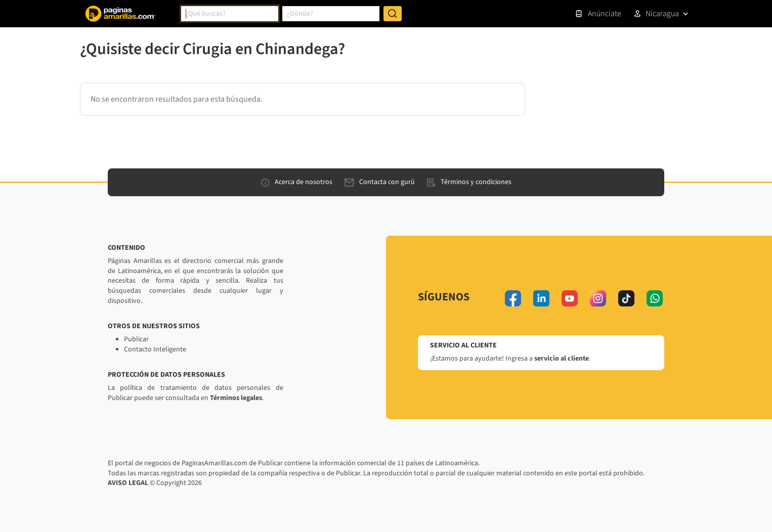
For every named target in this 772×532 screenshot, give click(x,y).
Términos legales (236, 398)
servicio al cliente (562, 359)
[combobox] (230, 14)
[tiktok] (626, 298)
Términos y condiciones (469, 182)
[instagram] (598, 298)
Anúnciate (598, 14)
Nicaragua (662, 14)
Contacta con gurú (380, 182)
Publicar (136, 339)
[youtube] (570, 298)
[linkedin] (541, 298)
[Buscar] (393, 14)
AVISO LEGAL (128, 483)
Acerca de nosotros (297, 182)
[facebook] (513, 298)
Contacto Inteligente (155, 349)
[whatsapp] (655, 298)
